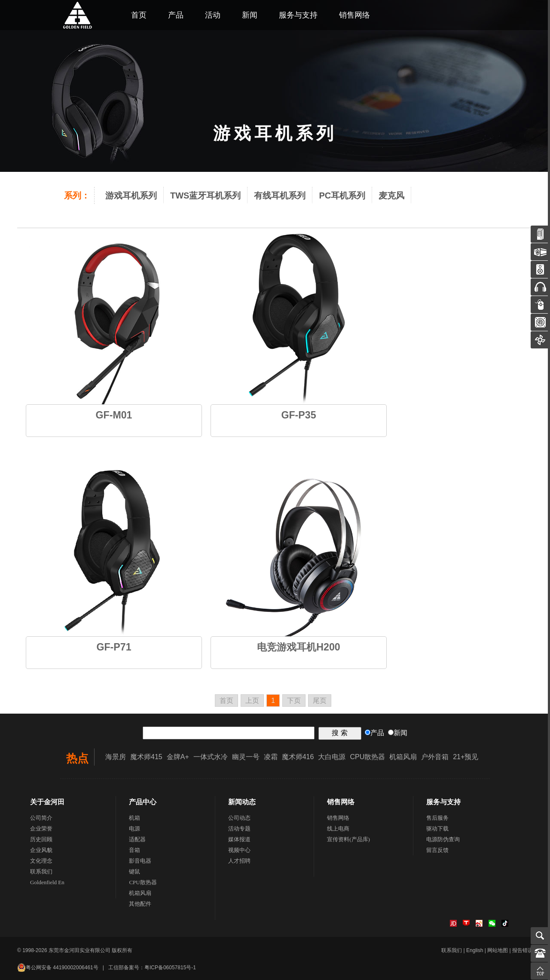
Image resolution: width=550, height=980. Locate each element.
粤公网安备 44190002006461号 (58, 968)
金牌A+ (178, 757)
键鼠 (134, 872)
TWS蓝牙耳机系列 (205, 195)
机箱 (134, 818)
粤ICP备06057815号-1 (170, 968)
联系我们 (41, 872)
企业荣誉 (41, 829)
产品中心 (143, 802)
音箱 (134, 850)
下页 (294, 701)
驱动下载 (437, 829)
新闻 (250, 15)
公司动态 (239, 818)
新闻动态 (242, 802)
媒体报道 (239, 839)
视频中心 (239, 850)
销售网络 (354, 15)
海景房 (116, 757)
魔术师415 (146, 757)
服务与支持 (298, 15)
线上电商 (338, 829)
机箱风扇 (403, 757)
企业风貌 (41, 850)
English (475, 950)
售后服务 (437, 818)
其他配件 (140, 904)
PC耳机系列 (342, 195)
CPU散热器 (367, 757)
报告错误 (522, 950)
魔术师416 (298, 757)
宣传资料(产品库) (348, 839)
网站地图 (498, 950)
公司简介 (41, 818)
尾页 (320, 701)
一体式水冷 (211, 757)
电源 (134, 829)
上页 (252, 701)
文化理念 (41, 861)
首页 (139, 15)
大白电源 (332, 757)
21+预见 (466, 757)
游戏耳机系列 (131, 195)
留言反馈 (437, 850)
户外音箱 (435, 757)
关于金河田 (47, 802)
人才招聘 (239, 861)
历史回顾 (41, 839)
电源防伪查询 (443, 839)
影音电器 (140, 861)
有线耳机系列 (280, 195)
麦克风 (391, 195)
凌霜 (271, 757)
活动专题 (239, 829)
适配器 (137, 839)
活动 (213, 15)
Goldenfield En (47, 882)
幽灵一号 (246, 757)
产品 (176, 15)
